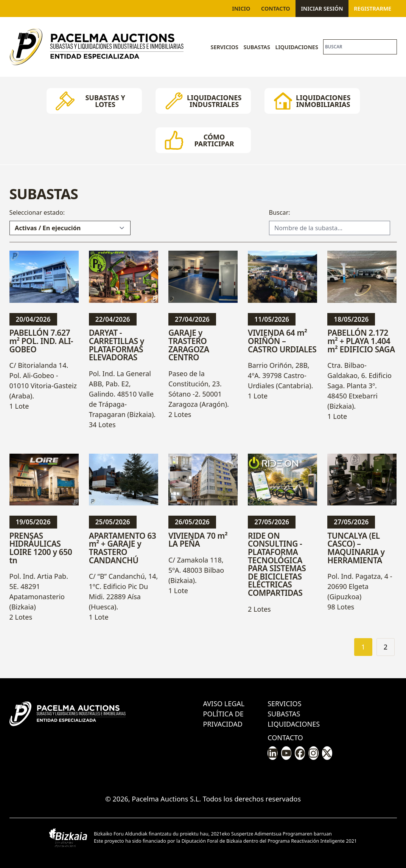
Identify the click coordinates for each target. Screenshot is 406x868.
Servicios (225, 47)
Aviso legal (224, 704)
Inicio (241, 9)
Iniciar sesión (322, 9)
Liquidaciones (296, 47)
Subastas (257, 47)
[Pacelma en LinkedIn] (273, 753)
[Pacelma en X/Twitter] (327, 753)
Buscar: (280, 212)
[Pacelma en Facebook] (300, 753)
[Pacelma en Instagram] (313, 753)
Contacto (276, 9)
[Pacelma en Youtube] (286, 753)
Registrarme (373, 9)
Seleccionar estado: (37, 212)
